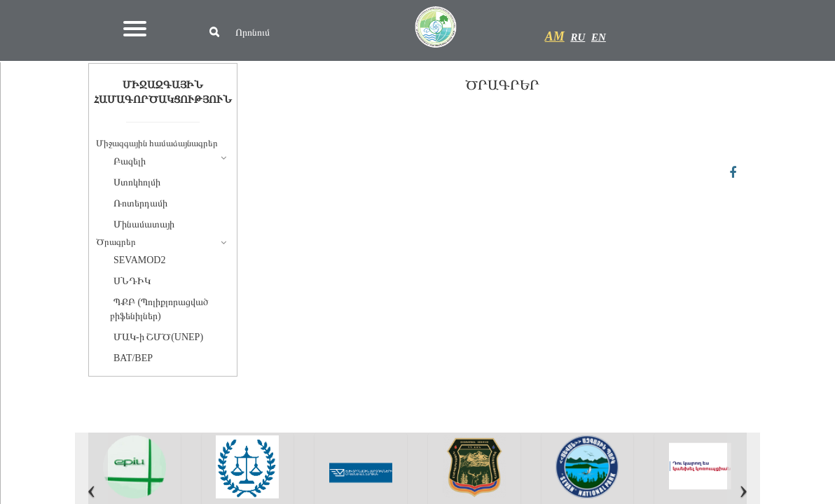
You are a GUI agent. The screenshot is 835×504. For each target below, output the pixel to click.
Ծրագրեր (116, 242)
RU (578, 37)
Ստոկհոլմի (137, 182)
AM (555, 36)
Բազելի (130, 161)
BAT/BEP (133, 358)
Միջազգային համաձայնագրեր (157, 143)
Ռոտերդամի (140, 203)
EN (599, 37)
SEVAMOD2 (139, 260)
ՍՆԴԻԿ (132, 281)
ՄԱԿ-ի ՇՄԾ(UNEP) (158, 337)
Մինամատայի (144, 224)
